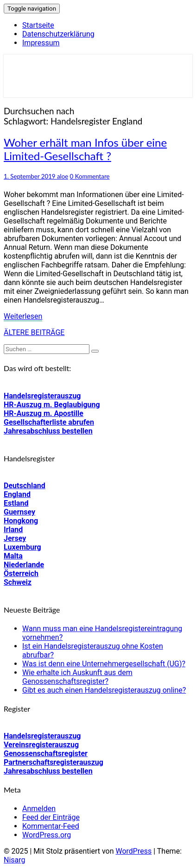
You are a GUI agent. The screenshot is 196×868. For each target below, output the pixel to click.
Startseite (38, 25)
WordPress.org (47, 835)
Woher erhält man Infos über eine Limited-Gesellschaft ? (85, 149)
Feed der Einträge (51, 817)
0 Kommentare (90, 176)
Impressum (41, 43)
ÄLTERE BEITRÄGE (34, 332)
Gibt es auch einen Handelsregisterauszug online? (104, 690)
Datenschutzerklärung (58, 34)
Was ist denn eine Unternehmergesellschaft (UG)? (104, 664)
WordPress (133, 851)
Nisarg (15, 860)
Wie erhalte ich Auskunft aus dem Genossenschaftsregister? (77, 677)
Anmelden (39, 809)
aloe (63, 176)
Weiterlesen (23, 316)
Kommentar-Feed (51, 826)
